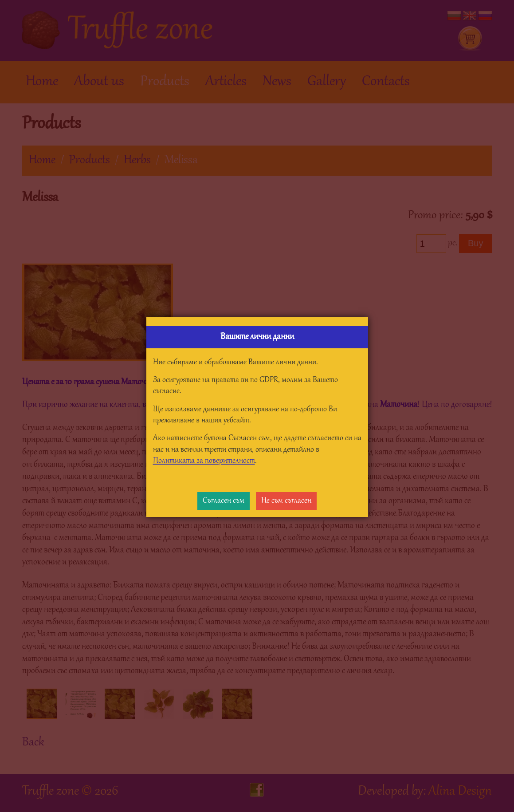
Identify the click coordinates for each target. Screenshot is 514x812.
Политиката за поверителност (204, 461)
